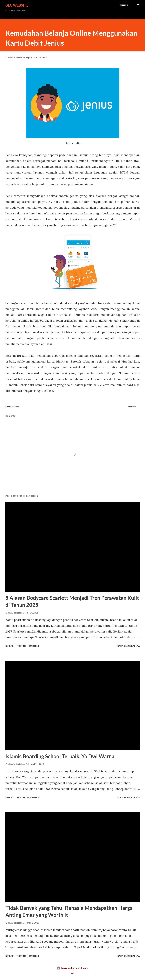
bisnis (16, 406)
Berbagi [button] (132, 406)
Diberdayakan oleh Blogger (73, 968)
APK (72, 973)
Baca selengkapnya (129, 646)
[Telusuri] (124, 5)
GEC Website (17, 5)
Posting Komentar (28, 646)
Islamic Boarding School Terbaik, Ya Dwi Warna (60, 756)
